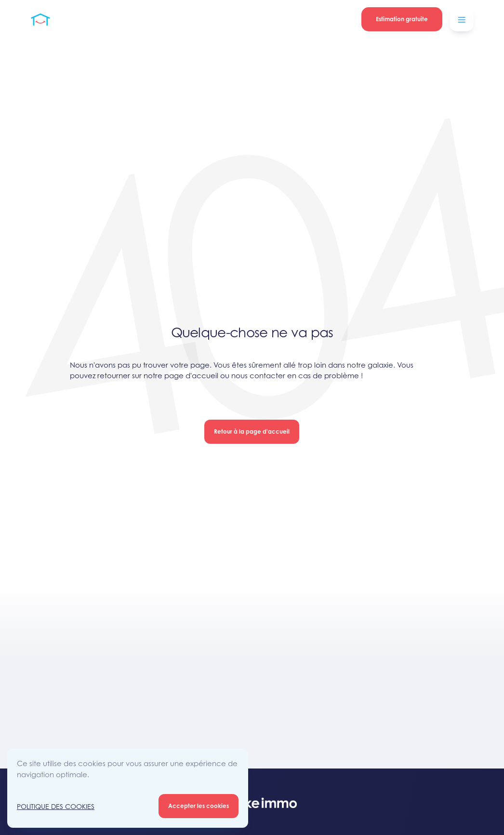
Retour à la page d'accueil (252, 431)
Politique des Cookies (56, 806)
